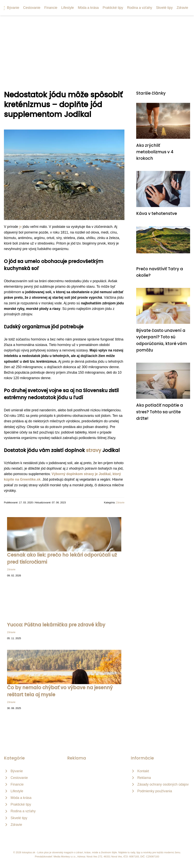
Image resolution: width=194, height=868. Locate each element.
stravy (94, 450)
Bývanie (13, 8)
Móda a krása (88, 8)
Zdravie (182, 8)
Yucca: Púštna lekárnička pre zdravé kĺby (56, 625)
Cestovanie (32, 8)
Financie (51, 8)
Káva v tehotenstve (157, 213)
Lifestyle (68, 8)
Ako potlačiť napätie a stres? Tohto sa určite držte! (160, 412)
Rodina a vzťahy (140, 8)
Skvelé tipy (164, 8)
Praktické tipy (113, 8)
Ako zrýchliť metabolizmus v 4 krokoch (155, 152)
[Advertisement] (97, 45)
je (20, 227)
